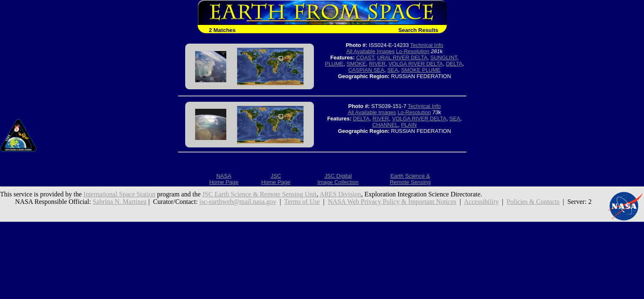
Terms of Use (302, 202)
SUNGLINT (444, 58)
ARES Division (340, 194)
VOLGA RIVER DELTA (416, 64)
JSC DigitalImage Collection (338, 179)
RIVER (377, 64)
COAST (365, 58)
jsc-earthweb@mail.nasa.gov (238, 202)
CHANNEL (385, 125)
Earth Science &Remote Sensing (410, 179)
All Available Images (370, 51)
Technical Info (427, 45)
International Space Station (119, 194)
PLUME (334, 64)
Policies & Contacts (533, 202)
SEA (393, 70)
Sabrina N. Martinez (120, 202)
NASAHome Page (224, 179)
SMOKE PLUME (421, 70)
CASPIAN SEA (366, 70)
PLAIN (409, 125)
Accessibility (481, 202)
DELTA (454, 64)
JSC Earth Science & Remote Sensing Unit (260, 194)
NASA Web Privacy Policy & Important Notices (392, 202)
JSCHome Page (276, 179)
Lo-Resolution (413, 51)
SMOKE (356, 64)
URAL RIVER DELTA (402, 58)
